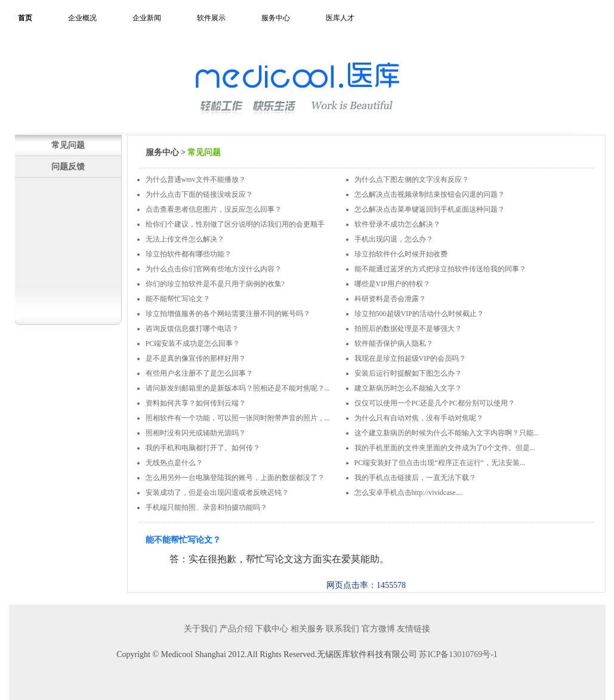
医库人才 (340, 18)
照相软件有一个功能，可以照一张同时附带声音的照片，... (238, 418)
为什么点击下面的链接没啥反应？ (199, 194)
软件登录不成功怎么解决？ (397, 224)
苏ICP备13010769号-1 (458, 654)
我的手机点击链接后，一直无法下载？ (415, 478)
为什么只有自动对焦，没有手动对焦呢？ (419, 418)
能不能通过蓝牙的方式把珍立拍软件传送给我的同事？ (440, 269)
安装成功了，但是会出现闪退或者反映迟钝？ (217, 493)
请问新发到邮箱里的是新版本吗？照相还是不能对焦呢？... (238, 388)
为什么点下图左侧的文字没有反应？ (412, 179)
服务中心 (276, 18)
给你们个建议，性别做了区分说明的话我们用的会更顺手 (235, 224)
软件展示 (211, 18)
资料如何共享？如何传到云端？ (196, 403)
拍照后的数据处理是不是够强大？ (408, 329)
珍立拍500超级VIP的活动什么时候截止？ (419, 314)
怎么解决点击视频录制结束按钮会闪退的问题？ (430, 194)
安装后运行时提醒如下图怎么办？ (408, 373)
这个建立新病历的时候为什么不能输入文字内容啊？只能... (447, 433)
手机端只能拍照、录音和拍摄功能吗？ (206, 507)
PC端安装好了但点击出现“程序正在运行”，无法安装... (440, 463)
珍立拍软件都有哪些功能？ (189, 254)
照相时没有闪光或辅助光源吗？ (196, 433)
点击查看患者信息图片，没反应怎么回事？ (214, 209)
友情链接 (414, 629)
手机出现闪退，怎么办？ (394, 239)
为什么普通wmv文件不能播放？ (196, 179)
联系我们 (343, 629)
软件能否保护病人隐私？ (394, 343)
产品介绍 (236, 629)
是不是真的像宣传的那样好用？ (196, 358)
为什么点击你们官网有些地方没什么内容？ (214, 269)
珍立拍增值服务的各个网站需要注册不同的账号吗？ (228, 314)
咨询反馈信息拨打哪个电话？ (192, 329)
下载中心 (271, 629)
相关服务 (307, 629)
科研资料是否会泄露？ (390, 299)
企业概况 (82, 18)
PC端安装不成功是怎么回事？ (193, 343)
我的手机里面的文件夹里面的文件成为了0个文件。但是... (445, 448)
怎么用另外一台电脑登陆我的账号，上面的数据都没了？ (235, 478)
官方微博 (378, 629)
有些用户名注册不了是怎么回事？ (199, 373)
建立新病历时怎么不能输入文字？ (408, 388)
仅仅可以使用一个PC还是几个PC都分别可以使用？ (435, 403)
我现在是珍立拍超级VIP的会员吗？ (410, 358)
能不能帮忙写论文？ (178, 299)
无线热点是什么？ (174, 463)
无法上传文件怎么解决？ (185, 239)
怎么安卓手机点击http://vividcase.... (409, 493)
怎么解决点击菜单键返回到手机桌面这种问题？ (430, 209)
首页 (25, 18)
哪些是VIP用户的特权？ (392, 284)
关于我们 (200, 629)
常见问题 (68, 145)
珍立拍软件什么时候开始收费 (401, 254)
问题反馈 (68, 166)
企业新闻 (147, 18)
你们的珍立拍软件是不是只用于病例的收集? (215, 284)
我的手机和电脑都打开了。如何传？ (203, 448)
